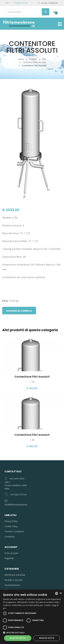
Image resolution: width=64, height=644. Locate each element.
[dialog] (32, 617)
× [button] (61, 593)
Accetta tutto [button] (18, 638)
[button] (32, 633)
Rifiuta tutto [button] (47, 638)
